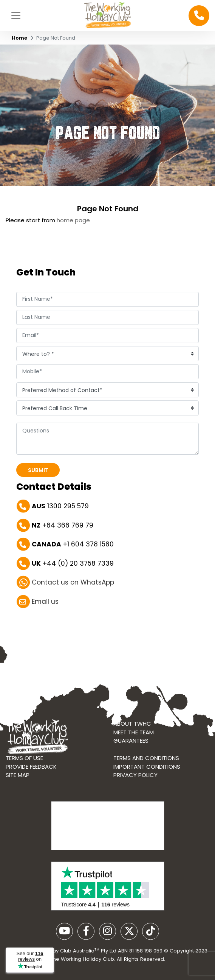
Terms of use (24, 760)
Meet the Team (134, 735)
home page (73, 220)
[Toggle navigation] (16, 15)
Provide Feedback (31, 769)
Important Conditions (147, 769)
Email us (45, 602)
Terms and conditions (146, 760)
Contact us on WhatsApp (73, 583)
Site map (18, 777)
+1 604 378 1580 (73, 545)
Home (19, 38)
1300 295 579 (60, 507)
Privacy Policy (135, 777)
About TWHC (132, 726)
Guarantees (131, 743)
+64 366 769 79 (63, 526)
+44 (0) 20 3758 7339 (73, 564)
